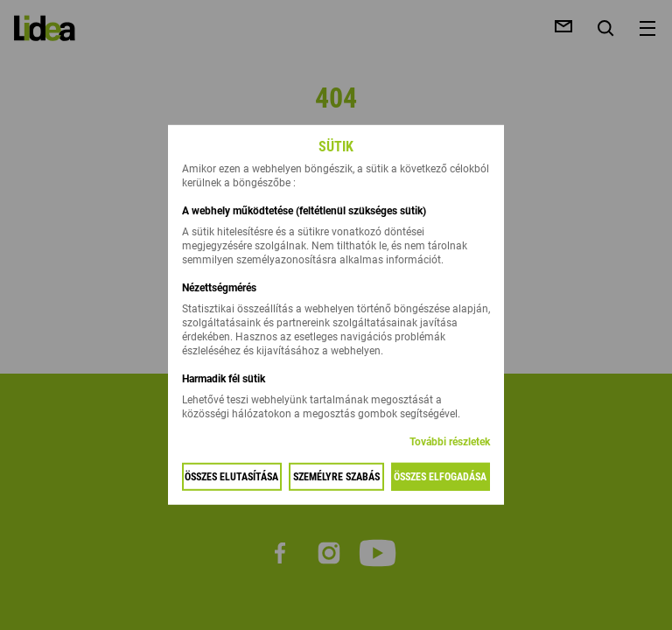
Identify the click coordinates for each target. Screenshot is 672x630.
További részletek (450, 442)
